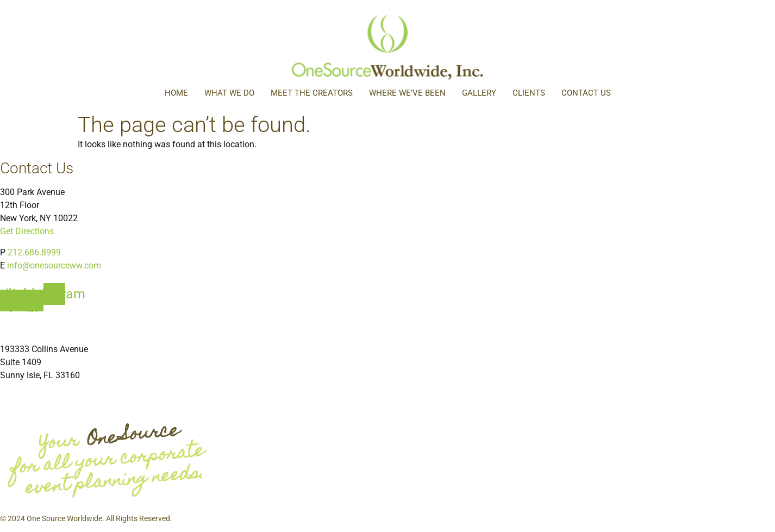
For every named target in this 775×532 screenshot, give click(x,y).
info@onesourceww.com (54, 265)
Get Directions (27, 231)
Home (176, 93)
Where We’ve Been (407, 93)
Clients (529, 93)
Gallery (479, 93)
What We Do (229, 93)
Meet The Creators (312, 93)
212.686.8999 (34, 252)
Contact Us (586, 93)
